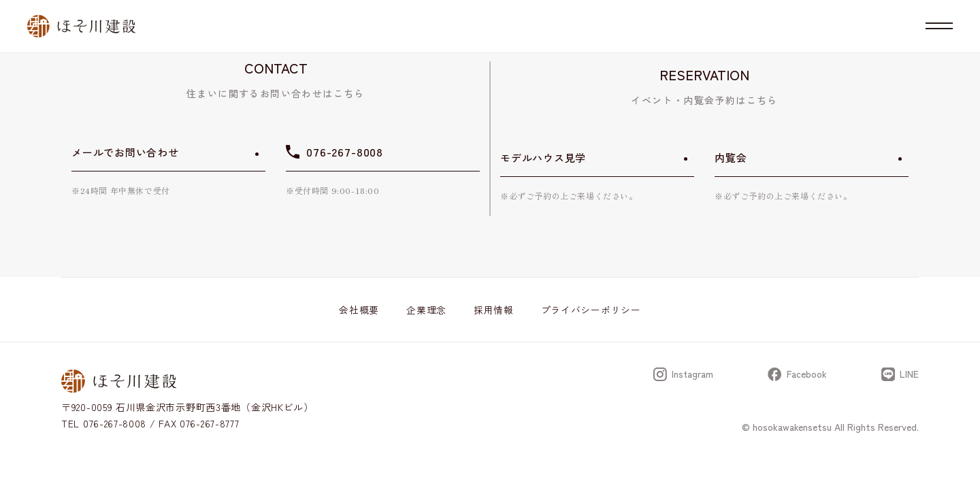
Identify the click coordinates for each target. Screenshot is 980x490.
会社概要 (359, 310)
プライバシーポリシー (591, 310)
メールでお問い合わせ (125, 152)
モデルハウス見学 (543, 158)
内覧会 (731, 158)
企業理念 (426, 310)
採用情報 (494, 310)
